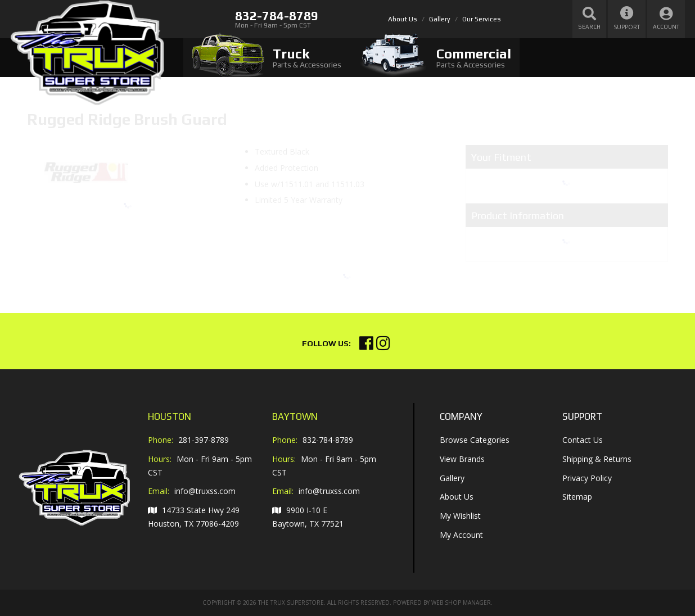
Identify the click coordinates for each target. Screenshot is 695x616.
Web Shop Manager (461, 603)
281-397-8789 (204, 440)
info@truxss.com (205, 491)
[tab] (267, 58)
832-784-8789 (328, 440)
